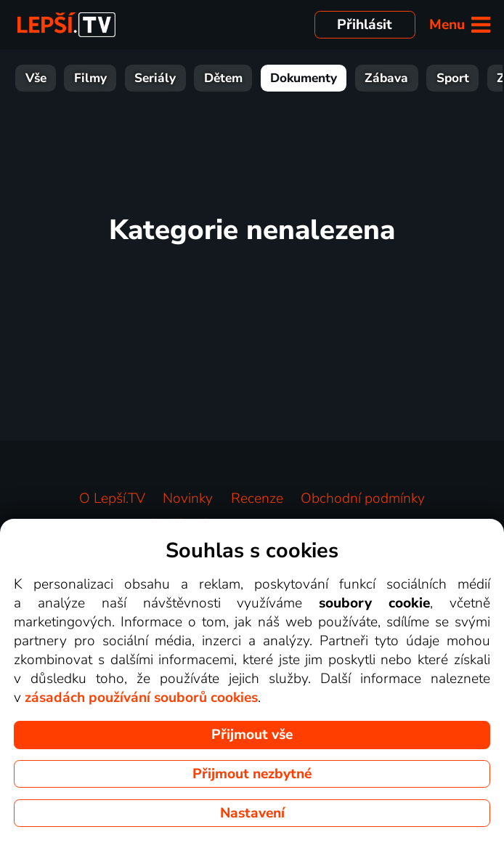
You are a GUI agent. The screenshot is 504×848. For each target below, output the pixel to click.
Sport (401, 78)
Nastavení (252, 813)
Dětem (172, 78)
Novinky (188, 498)
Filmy (39, 78)
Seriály (103, 78)
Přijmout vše (252, 735)
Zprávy (466, 78)
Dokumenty (252, 78)
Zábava (335, 78)
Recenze (257, 498)
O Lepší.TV (112, 498)
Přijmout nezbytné (252, 774)
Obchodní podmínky (363, 498)
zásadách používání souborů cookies (141, 698)
